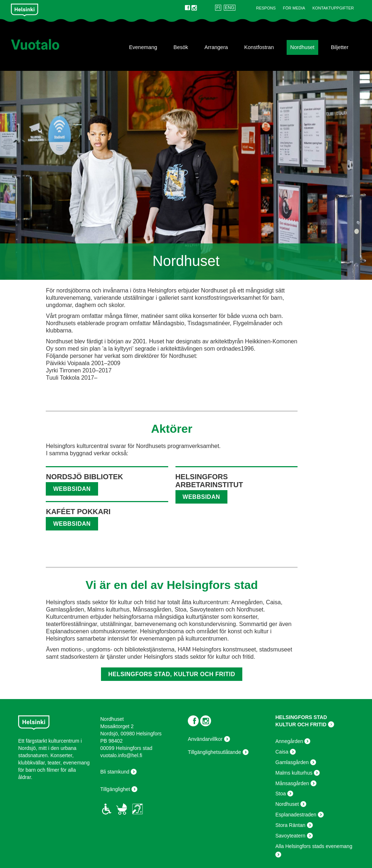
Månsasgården (292, 783)
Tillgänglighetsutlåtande (215, 752)
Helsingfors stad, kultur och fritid (172, 674)
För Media (294, 8)
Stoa (281, 794)
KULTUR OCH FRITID (301, 724)
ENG (230, 8)
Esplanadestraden (296, 815)
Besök (181, 47)
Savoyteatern (290, 836)
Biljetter (340, 47)
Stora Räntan (290, 825)
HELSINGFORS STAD (301, 717)
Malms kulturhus (294, 773)
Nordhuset (302, 47)
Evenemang (143, 47)
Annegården (289, 741)
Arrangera (216, 47)
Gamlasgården (292, 762)
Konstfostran (259, 47)
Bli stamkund (115, 772)
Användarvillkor (205, 739)
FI (218, 8)
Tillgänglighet (115, 789)
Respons (266, 8)
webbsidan (72, 489)
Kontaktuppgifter (333, 8)
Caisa (282, 752)
